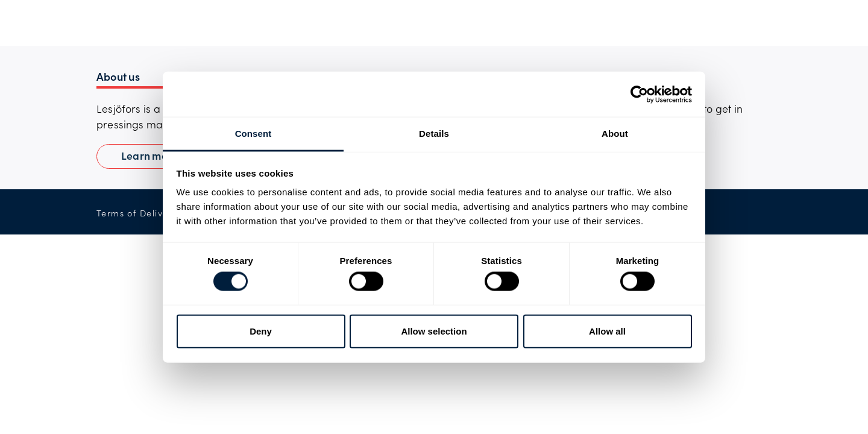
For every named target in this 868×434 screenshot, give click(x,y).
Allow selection (434, 331)
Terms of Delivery (137, 213)
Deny (261, 331)
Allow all (607, 331)
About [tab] (615, 134)
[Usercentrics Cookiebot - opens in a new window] (639, 94)
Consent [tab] (253, 134)
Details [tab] (434, 134)
